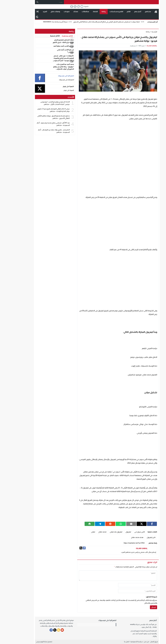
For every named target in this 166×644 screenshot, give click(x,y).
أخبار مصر (124, 11)
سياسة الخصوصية (123, 642)
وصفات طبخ (41, 11)
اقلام (115, 11)
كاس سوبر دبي (126, 532)
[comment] (104, 576)
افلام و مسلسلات (102, 11)
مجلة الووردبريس (28, 642)
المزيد (31, 11)
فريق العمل (140, 642)
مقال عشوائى (24, 12)
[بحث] (24, 2)
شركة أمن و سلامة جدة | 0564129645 (44, 22)
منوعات (53, 11)
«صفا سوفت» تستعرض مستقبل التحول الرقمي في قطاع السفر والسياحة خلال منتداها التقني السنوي (95, 22)
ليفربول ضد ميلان (102, 532)
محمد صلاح (89, 532)
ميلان (79, 532)
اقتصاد (81, 11)
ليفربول (114, 532)
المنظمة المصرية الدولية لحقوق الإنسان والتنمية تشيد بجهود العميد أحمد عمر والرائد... (130, 634)
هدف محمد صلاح (123, 537)
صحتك (62, 11)
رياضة (90, 11)
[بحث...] (38, 2)
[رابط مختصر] (121, 543)
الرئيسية (142, 12)
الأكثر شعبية (41, 36)
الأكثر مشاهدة (53, 36)
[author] (124, 585)
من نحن (132, 642)
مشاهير (134, 11)
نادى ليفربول (137, 537)
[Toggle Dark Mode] (23, 17)
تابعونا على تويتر (55, 90)
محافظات (72, 11)
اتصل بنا (113, 642)
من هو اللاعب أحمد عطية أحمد (50, 46)
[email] (124, 591)
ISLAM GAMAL (138, 46)
